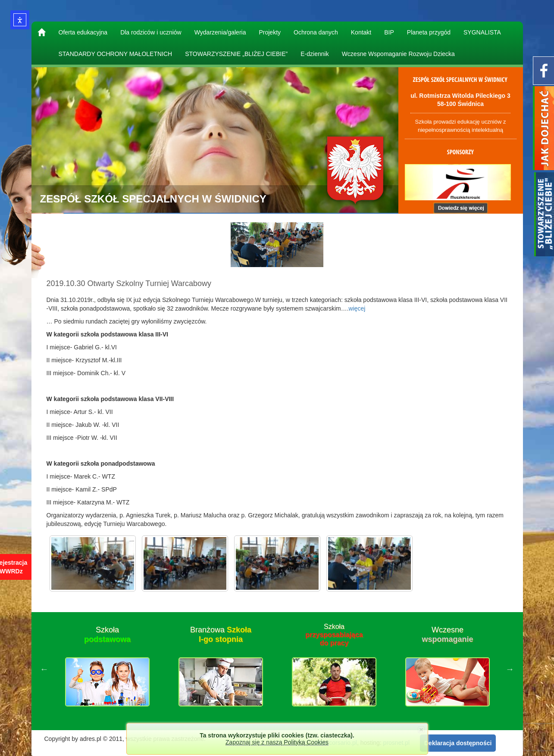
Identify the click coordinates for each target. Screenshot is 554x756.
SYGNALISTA (482, 32)
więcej (357, 308)
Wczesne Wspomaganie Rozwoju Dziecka (398, 54)
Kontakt (361, 32)
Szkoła (107, 635)
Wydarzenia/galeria (220, 32)
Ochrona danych (316, 32)
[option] (108, 669)
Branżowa (221, 635)
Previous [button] (44, 669)
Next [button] (510, 669)
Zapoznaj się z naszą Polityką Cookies (277, 742)
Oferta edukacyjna (83, 32)
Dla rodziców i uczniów (151, 32)
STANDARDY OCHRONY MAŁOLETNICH (116, 54)
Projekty (270, 32)
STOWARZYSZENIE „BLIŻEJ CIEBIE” (236, 54)
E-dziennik (315, 54)
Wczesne (447, 635)
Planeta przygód (429, 32)
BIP (389, 32)
